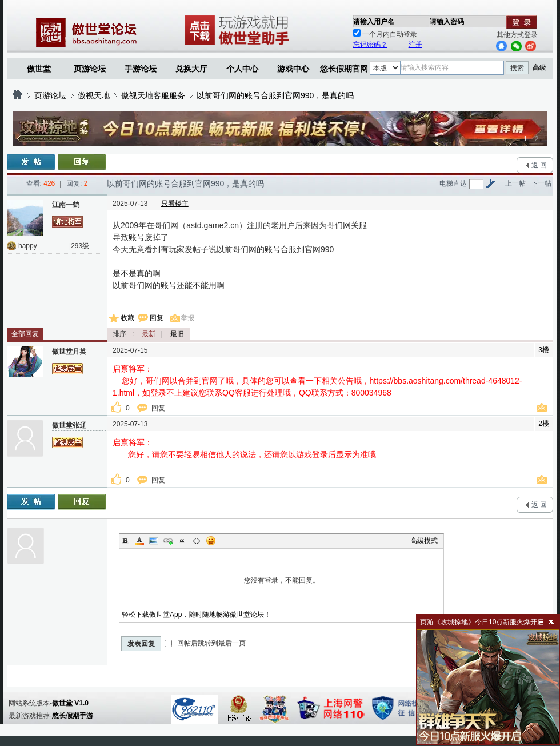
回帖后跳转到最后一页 (205, 643)
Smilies (211, 541)
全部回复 (25, 334)
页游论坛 (90, 69)
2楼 (544, 424)
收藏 (127, 318)
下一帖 (541, 183)
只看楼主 (175, 204)
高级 (539, 67)
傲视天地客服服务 (153, 95)
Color (139, 541)
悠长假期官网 (344, 69)
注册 (415, 45)
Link (168, 541)
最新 (149, 334)
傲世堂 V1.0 (70, 703)
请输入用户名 (374, 22)
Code (197, 541)
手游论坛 (141, 69)
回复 (157, 318)
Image (154, 541)
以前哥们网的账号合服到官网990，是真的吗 (275, 95)
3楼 (544, 350)
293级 (80, 246)
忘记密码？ (370, 45)
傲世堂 (39, 69)
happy (28, 246)
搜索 (517, 68)
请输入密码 (447, 22)
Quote (182, 541)
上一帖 (515, 183)
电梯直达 (453, 183)
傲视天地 (94, 95)
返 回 (539, 165)
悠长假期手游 (73, 716)
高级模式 (424, 541)
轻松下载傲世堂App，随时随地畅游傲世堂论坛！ (196, 615)
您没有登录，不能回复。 (281, 580)
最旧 (177, 334)
